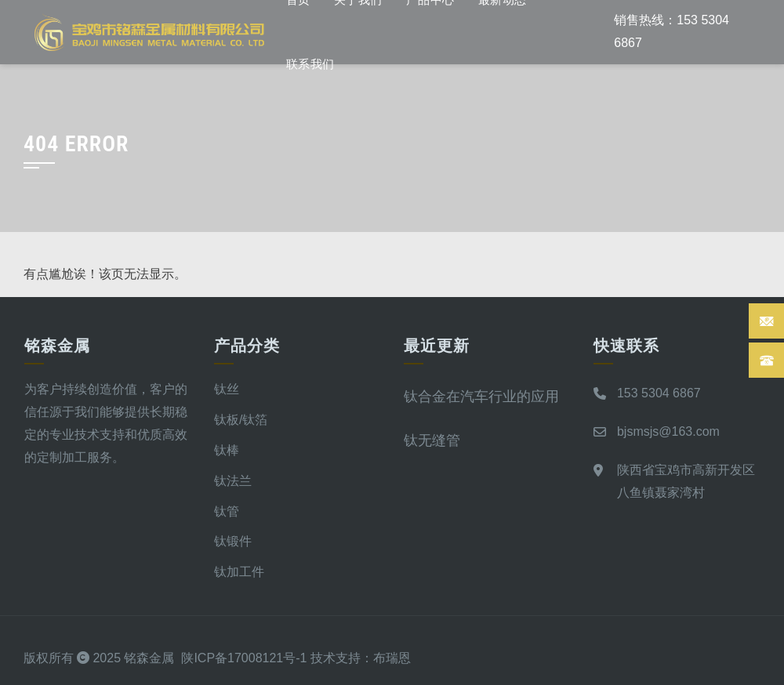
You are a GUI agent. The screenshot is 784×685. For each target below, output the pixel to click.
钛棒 (227, 450)
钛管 (227, 511)
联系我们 (310, 64)
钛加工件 (239, 572)
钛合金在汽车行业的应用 (481, 396)
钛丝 (227, 389)
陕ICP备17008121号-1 (244, 658)
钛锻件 (233, 541)
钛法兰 (233, 481)
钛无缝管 (432, 440)
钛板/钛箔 (241, 420)
